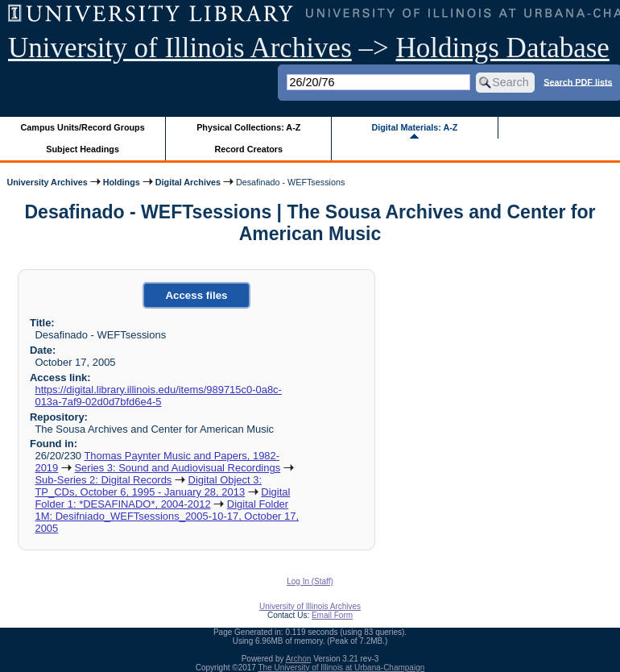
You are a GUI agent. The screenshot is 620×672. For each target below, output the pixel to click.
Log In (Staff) (310, 581)
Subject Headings (83, 149)
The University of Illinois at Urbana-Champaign (342, 668)
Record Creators (248, 149)
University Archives (47, 182)
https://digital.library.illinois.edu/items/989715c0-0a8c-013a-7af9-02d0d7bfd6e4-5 (158, 396)
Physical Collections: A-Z (248, 127)
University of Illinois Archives (180, 48)
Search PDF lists (578, 81)
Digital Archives (188, 182)
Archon (299, 659)
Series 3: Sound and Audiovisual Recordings (177, 468)
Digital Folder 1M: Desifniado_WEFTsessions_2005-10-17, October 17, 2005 (167, 516)
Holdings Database (503, 48)
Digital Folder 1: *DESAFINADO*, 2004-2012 (162, 498)
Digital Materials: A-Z (414, 127)
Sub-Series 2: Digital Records (103, 480)
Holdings (122, 182)
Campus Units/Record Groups (83, 127)
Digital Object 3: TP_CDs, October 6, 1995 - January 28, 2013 (148, 486)
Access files (196, 295)
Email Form (332, 615)
